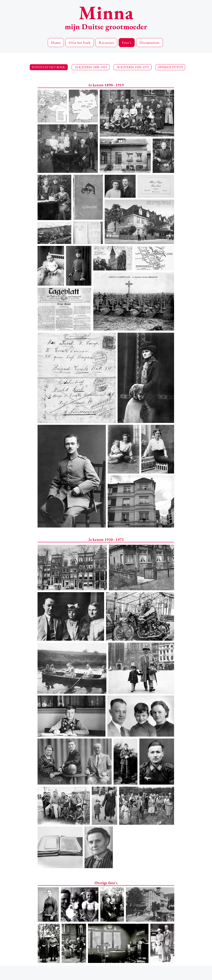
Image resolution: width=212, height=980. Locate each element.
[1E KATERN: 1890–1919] (91, 67)
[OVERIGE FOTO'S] (170, 67)
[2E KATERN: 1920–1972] (133, 67)
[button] (49, 67)
